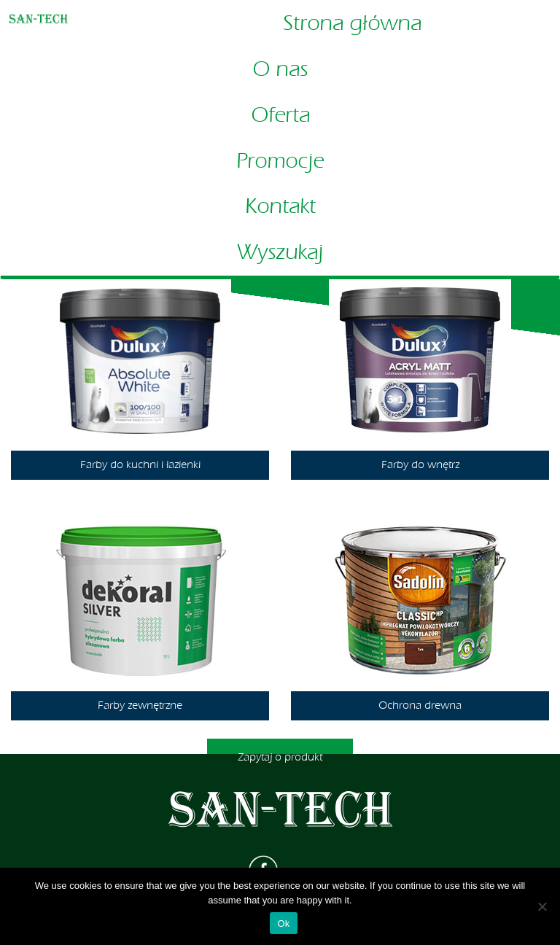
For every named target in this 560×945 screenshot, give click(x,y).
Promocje (280, 161)
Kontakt (280, 206)
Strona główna (352, 23)
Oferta (280, 115)
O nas (280, 69)
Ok (283, 923)
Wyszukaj (280, 252)
